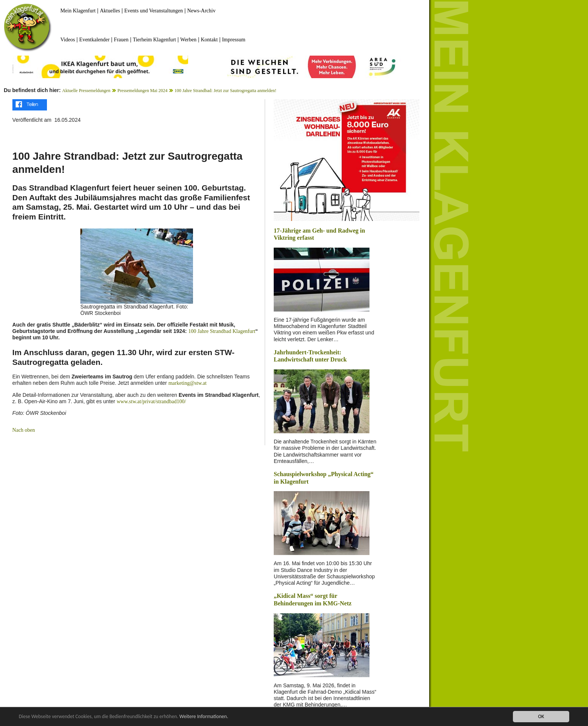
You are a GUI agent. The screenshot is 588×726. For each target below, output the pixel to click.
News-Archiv (201, 11)
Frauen (121, 40)
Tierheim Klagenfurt (155, 40)
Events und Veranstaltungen (154, 11)
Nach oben (24, 430)
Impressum (234, 40)
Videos (68, 40)
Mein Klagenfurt (78, 11)
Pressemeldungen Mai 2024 (142, 91)
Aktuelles (110, 11)
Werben (188, 40)
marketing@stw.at (187, 383)
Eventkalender (94, 40)
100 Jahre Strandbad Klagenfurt (222, 331)
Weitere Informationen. (204, 717)
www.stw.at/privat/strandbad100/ (152, 402)
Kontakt (209, 40)
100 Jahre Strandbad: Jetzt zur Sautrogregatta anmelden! (225, 91)
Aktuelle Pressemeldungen (86, 91)
